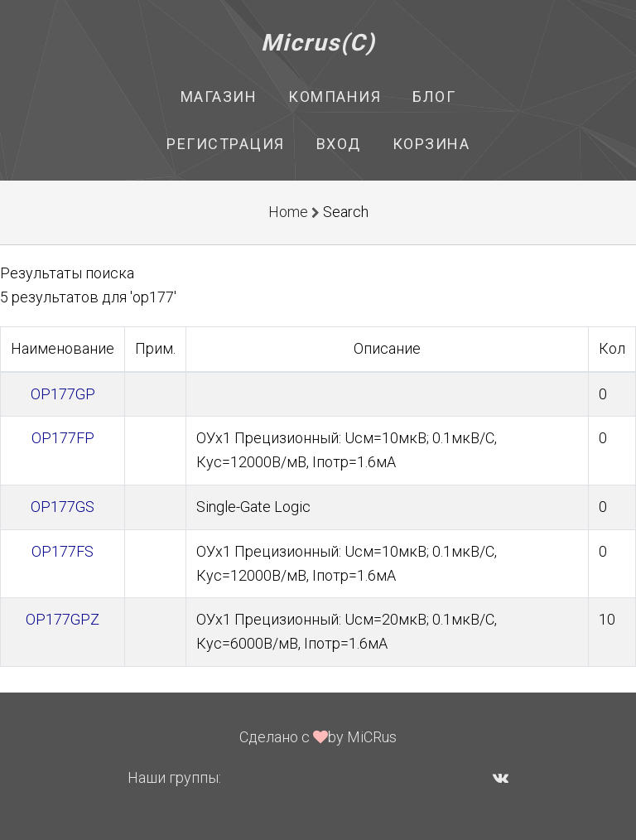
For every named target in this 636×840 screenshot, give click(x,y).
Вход (339, 144)
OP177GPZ (63, 619)
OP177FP (63, 438)
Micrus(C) (318, 43)
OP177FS (63, 551)
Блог (434, 97)
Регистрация (226, 144)
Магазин (219, 97)
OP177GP (63, 394)
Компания (335, 97)
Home (288, 212)
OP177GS (63, 507)
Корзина (431, 144)
